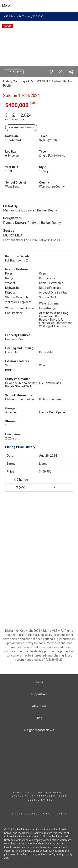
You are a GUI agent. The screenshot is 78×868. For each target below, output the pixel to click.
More (6, 5)
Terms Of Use (23, 793)
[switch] (50, 72)
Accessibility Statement (33, 796)
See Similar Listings (21, 128)
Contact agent (14, 72)
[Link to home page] (39, 6)
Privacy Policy (51, 793)
